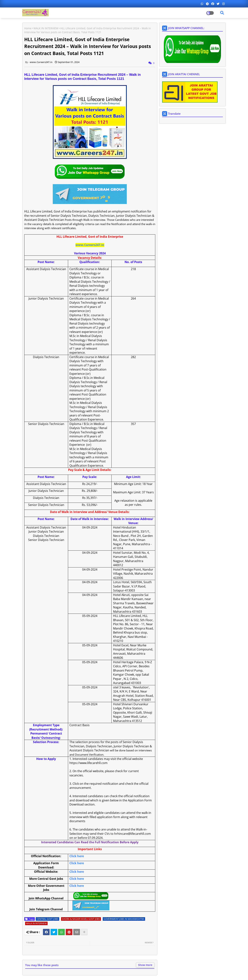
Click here (77, 856)
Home (28, 28)
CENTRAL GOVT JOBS (47, 919)
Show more (145, 965)
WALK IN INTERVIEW (46, 28)
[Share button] (84, 932)
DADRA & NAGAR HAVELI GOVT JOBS (81, 919)
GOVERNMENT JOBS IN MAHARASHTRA (124, 919)
